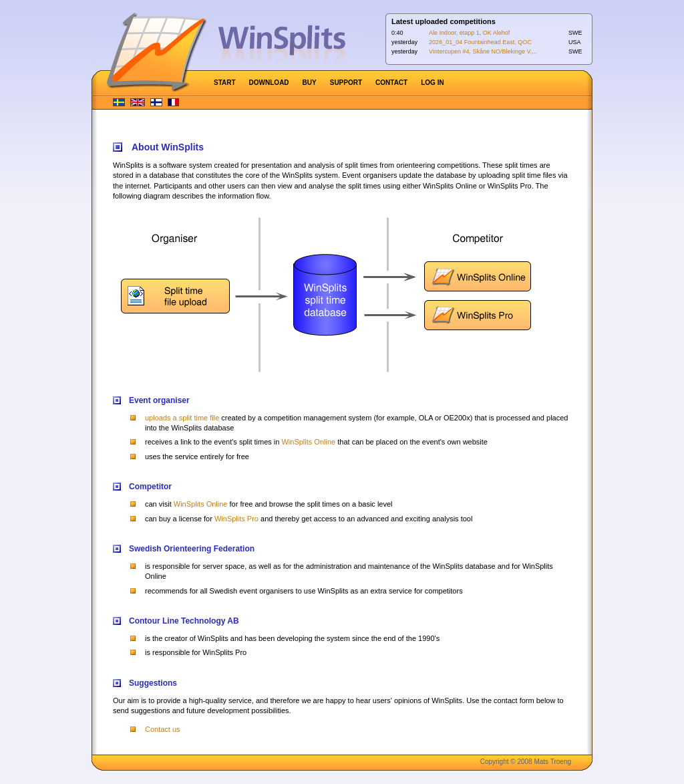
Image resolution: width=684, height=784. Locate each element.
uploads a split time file (182, 418)
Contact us (163, 729)
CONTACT (391, 83)
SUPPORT (346, 83)
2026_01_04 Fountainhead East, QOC (480, 42)
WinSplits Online (308, 442)
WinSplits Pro (236, 519)
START (225, 83)
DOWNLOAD (269, 83)
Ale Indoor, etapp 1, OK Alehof (469, 33)
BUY (310, 83)
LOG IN (432, 83)
